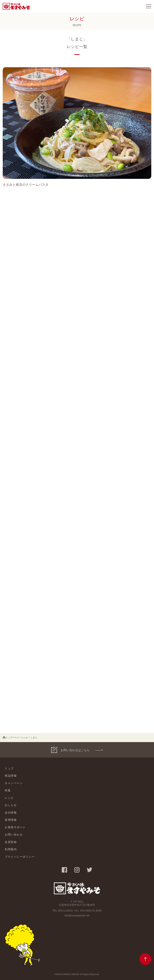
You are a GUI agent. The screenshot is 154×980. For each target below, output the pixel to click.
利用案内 (11, 849)
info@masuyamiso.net (77, 915)
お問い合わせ (14, 835)
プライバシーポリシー (20, 857)
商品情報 (11, 776)
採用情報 (11, 820)
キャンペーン (14, 783)
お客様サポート (15, 827)
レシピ (25, 738)
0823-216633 (65, 911)
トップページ (11, 738)
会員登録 (11, 842)
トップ (9, 768)
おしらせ (11, 805)
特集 (8, 790)
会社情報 (11, 813)
